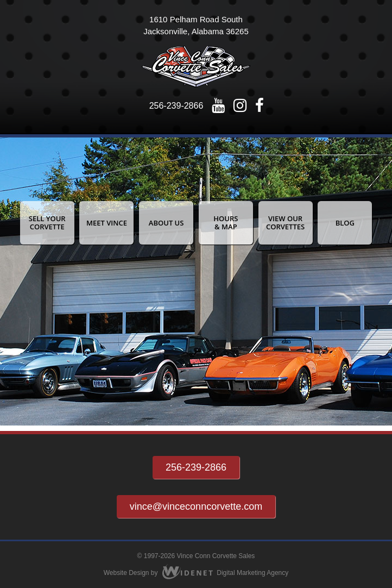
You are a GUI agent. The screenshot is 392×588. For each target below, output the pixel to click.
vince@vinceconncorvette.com (196, 506)
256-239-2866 (176, 106)
